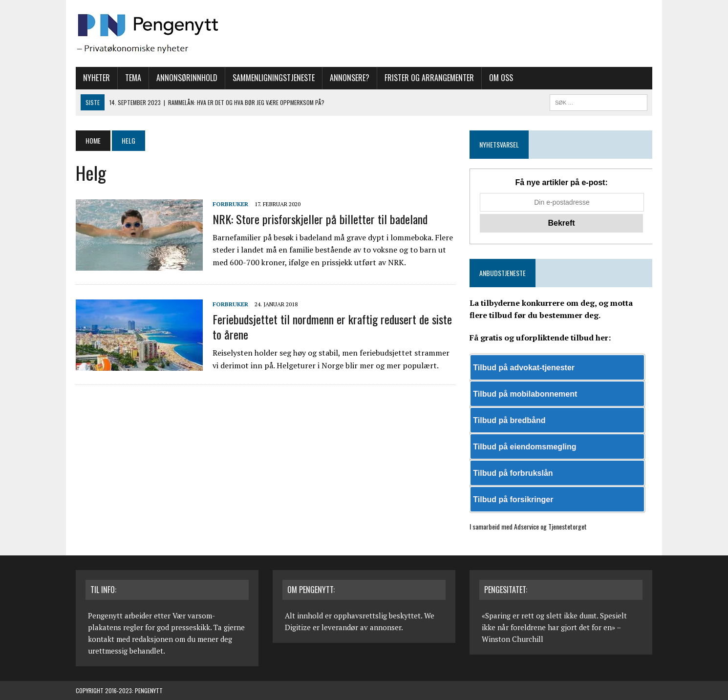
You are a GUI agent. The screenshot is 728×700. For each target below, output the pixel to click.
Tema (133, 78)
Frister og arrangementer (429, 78)
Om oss (501, 78)
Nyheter (96, 78)
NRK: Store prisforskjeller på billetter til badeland (320, 219)
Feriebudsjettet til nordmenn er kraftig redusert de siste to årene (332, 327)
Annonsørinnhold (187, 78)
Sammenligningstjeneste (274, 78)
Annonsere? (350, 78)
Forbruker (230, 204)
